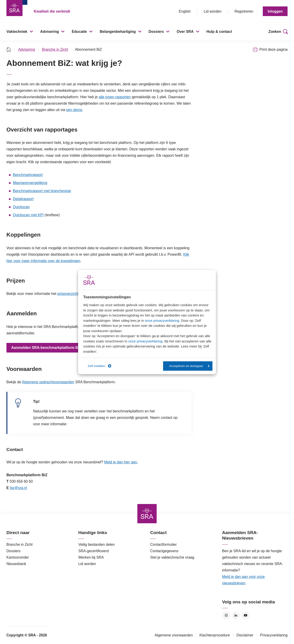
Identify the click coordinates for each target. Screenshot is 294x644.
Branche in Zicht (55, 49)
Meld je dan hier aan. (121, 462)
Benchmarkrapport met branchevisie (42, 191)
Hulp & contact (219, 32)
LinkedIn (236, 615)
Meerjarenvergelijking (30, 183)
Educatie (79, 32)
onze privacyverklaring (162, 321)
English (185, 11)
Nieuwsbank (16, 564)
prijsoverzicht (68, 294)
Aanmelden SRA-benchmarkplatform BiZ (46, 348)
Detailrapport (23, 199)
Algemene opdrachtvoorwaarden (48, 382)
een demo (74, 110)
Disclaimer (245, 635)
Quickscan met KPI (28, 215)
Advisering (49, 32)
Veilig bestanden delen (97, 545)
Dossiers (156, 32)
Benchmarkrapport (28, 175)
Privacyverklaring (274, 635)
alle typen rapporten (115, 97)
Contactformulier (164, 545)
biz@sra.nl (18, 488)
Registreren (244, 11)
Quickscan (21, 207)
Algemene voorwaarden (174, 635)
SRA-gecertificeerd (93, 551)
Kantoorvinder (18, 557)
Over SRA (185, 32)
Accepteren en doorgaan (189, 366)
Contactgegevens (164, 551)
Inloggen (275, 11)
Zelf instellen (100, 366)
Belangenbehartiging (118, 32)
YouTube (245, 615)
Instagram (226, 615)
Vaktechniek (17, 32)
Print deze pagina (273, 49)
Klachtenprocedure (215, 635)
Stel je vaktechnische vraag (172, 557)
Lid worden (213, 11)
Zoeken (275, 32)
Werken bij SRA (91, 557)
